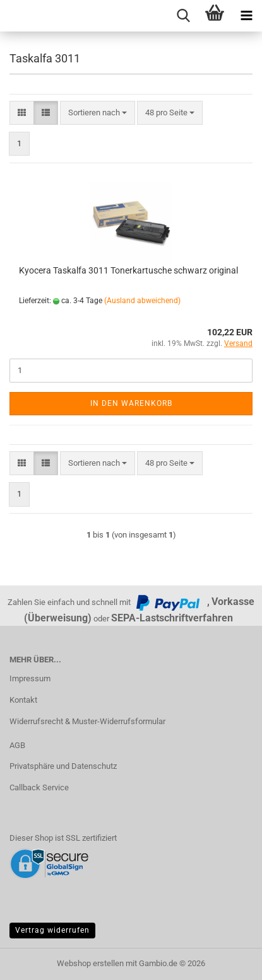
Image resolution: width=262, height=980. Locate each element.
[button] (22, 113)
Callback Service (39, 787)
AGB (17, 745)
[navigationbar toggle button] (246, 16)
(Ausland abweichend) (142, 301)
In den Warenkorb (131, 403)
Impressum (30, 678)
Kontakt (23, 700)
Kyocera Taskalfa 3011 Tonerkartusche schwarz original (128, 270)
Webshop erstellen (90, 963)
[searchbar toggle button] (183, 16)
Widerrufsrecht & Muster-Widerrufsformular (87, 721)
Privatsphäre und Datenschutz (63, 766)
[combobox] (98, 113)
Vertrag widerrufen (52, 930)
